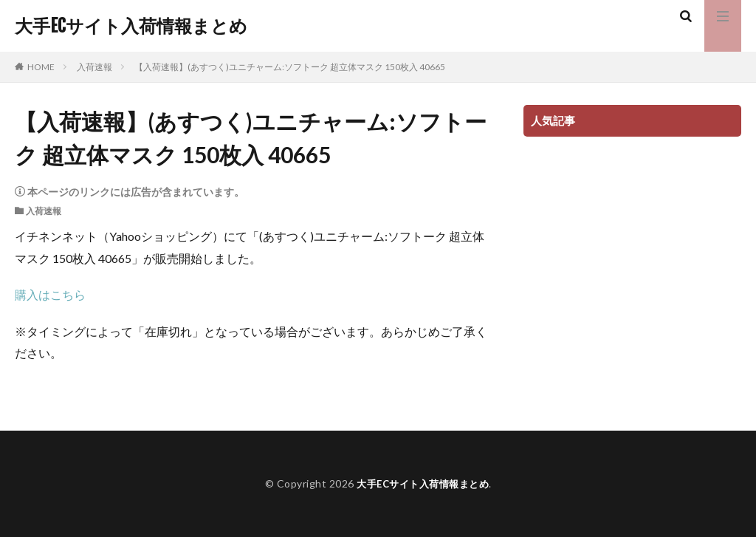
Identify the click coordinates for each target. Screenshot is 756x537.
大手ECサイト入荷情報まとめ (131, 26)
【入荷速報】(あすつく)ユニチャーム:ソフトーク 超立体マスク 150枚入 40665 (290, 67)
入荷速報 (94, 67)
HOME (41, 67)
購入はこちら (50, 294)
